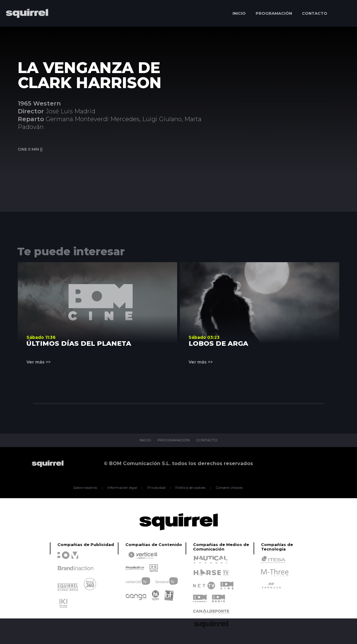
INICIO (239, 13)
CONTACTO (315, 13)
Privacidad (156, 488)
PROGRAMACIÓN (274, 13)
